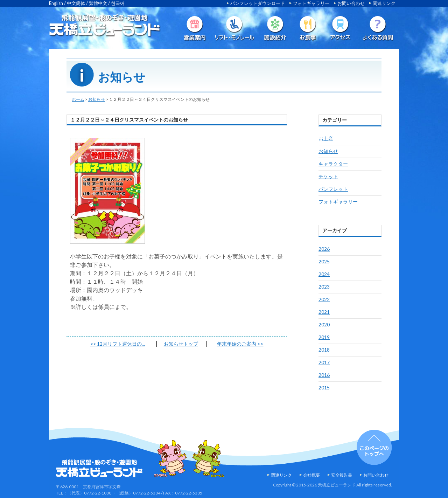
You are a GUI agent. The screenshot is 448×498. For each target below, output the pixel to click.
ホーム (78, 99)
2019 (324, 337)
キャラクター (333, 164)
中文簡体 (76, 3)
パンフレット (333, 189)
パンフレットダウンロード (258, 3)
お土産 (326, 139)
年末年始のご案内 (240, 344)
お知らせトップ (181, 344)
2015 (324, 388)
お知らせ (97, 99)
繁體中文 (98, 3)
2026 (324, 249)
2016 (324, 375)
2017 (324, 362)
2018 (324, 350)
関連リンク (384, 3)
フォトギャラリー (311, 3)
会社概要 (311, 475)
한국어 (118, 3)
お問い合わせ (351, 3)
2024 (324, 274)
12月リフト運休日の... (118, 344)
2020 (324, 324)
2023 (324, 287)
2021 (324, 312)
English (56, 3)
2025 (324, 261)
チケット (328, 176)
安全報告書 (342, 475)
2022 (324, 299)
